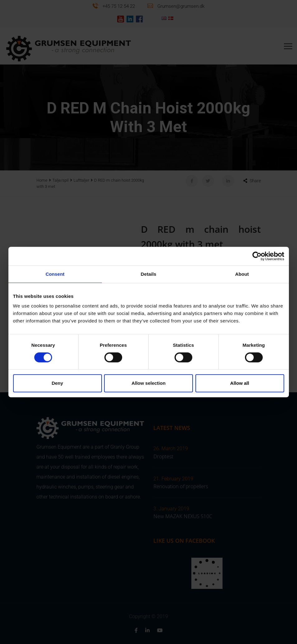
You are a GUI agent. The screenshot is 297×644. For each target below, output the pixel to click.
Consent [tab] (55, 274)
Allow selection (148, 383)
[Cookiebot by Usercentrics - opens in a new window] (257, 256)
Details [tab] (149, 274)
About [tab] (242, 274)
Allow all (240, 383)
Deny (57, 383)
